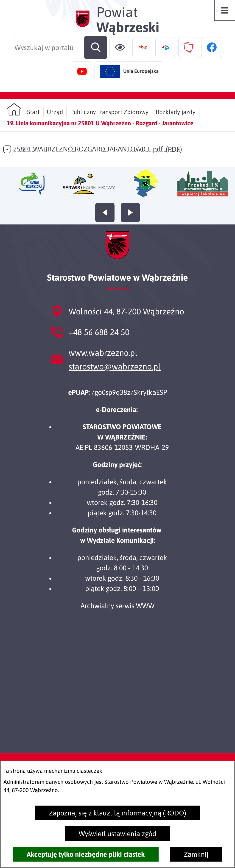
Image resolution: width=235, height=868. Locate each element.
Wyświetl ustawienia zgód (117, 834)
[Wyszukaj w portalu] (60, 48)
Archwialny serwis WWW (117, 606)
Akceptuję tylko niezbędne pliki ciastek (86, 854)
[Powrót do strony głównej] (23, 109)
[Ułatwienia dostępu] (120, 48)
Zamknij (196, 854)
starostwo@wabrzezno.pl (115, 367)
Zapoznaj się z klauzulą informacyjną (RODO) (117, 813)
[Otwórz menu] (225, 10)
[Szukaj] (96, 48)
